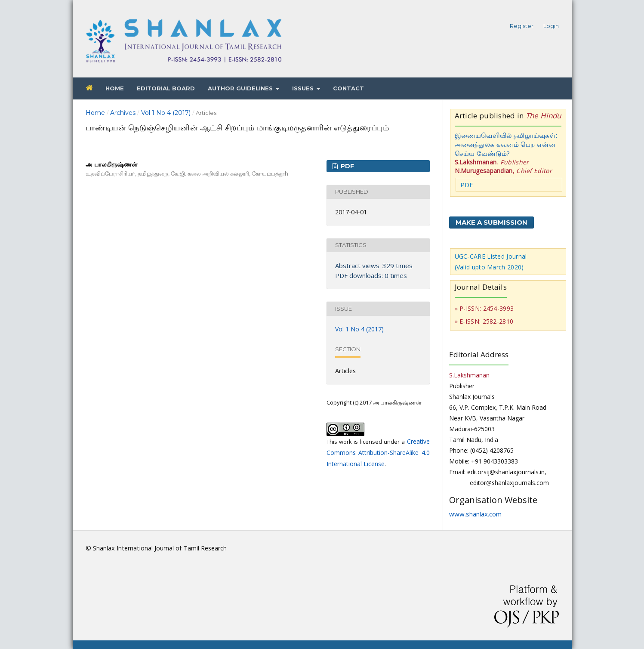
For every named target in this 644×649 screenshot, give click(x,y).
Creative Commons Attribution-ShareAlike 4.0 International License (378, 453)
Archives (123, 113)
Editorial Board (166, 88)
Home (115, 88)
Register (522, 26)
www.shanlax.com (475, 514)
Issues (304, 88)
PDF (347, 166)
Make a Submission (491, 222)
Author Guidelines (241, 88)
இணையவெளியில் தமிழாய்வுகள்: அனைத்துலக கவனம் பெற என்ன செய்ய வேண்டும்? (506, 144)
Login (551, 26)
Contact (348, 88)
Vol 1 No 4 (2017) (166, 113)
